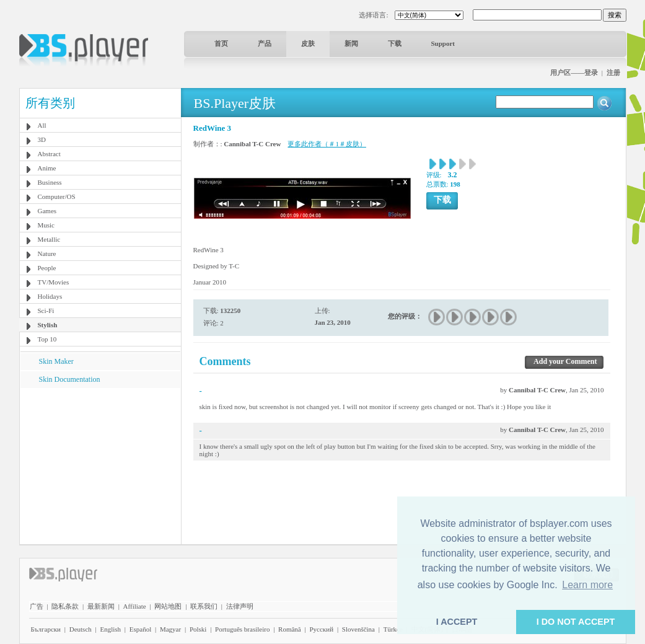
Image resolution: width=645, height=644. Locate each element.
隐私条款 (65, 606)
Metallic (49, 239)
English (110, 629)
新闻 (351, 43)
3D (42, 139)
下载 (395, 43)
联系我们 (204, 606)
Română (290, 629)
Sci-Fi (46, 311)
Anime (47, 168)
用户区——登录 (574, 73)
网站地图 (168, 606)
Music (46, 225)
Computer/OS (57, 196)
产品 (265, 43)
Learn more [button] (587, 585)
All (42, 125)
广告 (37, 606)
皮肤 (308, 43)
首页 (221, 43)
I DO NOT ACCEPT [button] (576, 622)
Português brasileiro (242, 629)
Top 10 (47, 339)
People (47, 268)
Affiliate (135, 606)
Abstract (49, 154)
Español (140, 629)
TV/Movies (54, 282)
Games (47, 211)
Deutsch (81, 629)
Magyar (170, 629)
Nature (47, 254)
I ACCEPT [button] (457, 622)
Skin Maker (56, 361)
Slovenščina (358, 629)
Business (50, 182)
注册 (613, 73)
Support (443, 43)
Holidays (50, 296)
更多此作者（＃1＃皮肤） (327, 144)
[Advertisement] (100, 465)
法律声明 (240, 606)
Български (46, 629)
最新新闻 (101, 606)
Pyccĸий (321, 629)
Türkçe (393, 629)
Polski (198, 629)
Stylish (48, 325)
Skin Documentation (70, 379)
